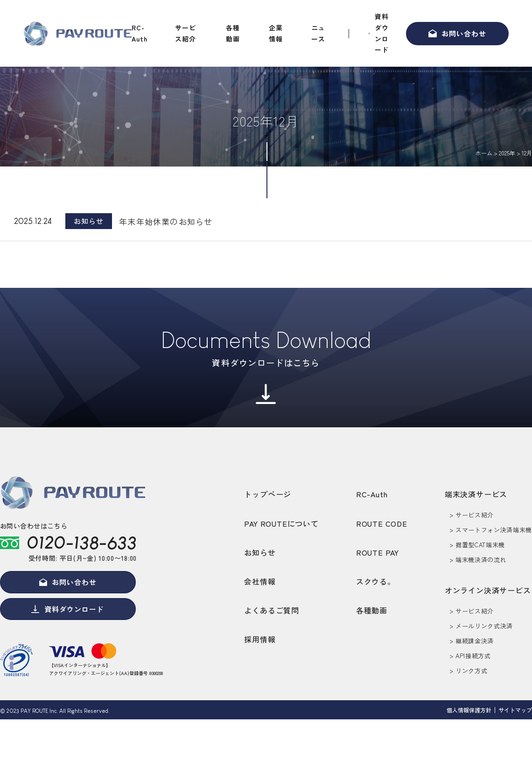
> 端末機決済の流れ (478, 560)
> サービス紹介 (472, 515)
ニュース (318, 33)
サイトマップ (515, 712)
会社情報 (260, 581)
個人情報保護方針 (469, 712)
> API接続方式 (470, 656)
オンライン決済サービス (488, 590)
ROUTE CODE (382, 523)
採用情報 (260, 639)
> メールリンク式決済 (481, 626)
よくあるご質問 (272, 610)
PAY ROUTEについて (281, 523)
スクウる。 (376, 581)
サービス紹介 (185, 33)
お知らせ (260, 552)
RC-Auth (140, 33)
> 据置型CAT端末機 (477, 545)
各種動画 (233, 33)
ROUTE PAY (378, 552)
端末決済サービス (476, 494)
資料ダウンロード (382, 33)
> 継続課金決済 (472, 641)
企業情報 (276, 33)
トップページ (268, 494)
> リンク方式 (469, 671)
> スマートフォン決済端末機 (491, 530)
